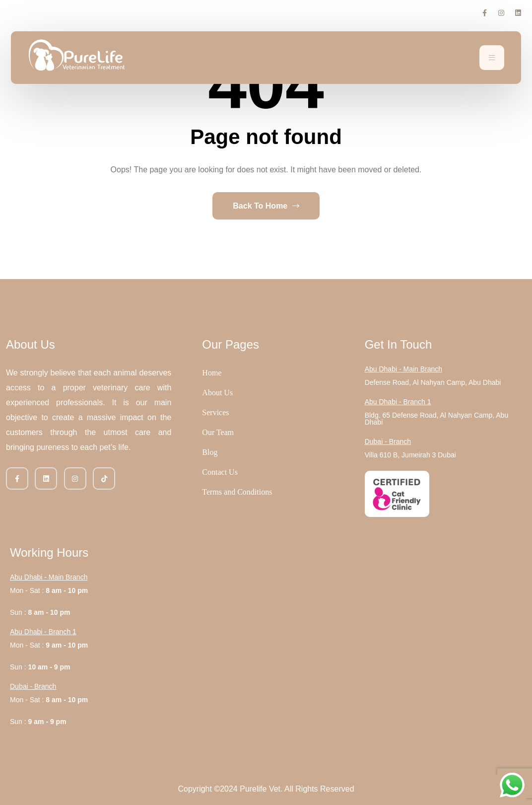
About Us (217, 393)
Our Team (218, 432)
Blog (210, 452)
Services (215, 412)
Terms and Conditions (237, 492)
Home (212, 373)
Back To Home (266, 206)
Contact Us (220, 472)
